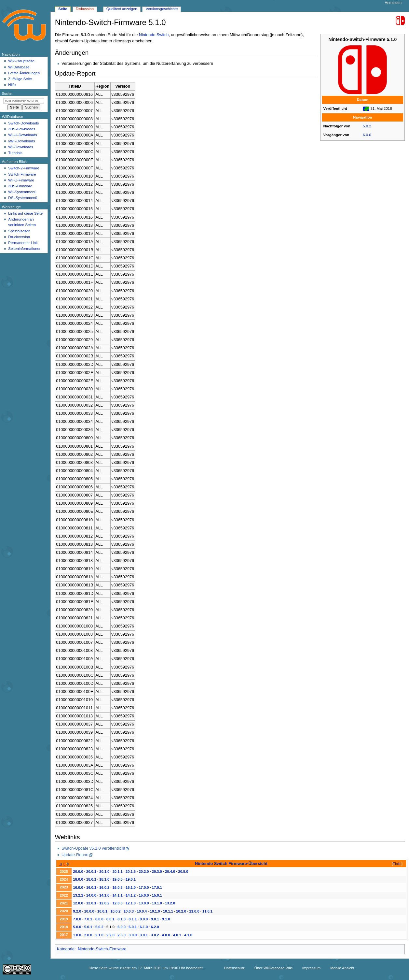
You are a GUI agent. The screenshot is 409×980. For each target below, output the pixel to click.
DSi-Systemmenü (23, 198)
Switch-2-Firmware (24, 168)
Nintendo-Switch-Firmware (102, 949)
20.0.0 (78, 872)
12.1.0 (131, 903)
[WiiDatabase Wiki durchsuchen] (24, 101)
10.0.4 (142, 911)
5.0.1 (88, 927)
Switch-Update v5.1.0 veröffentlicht (93, 848)
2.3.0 (122, 935)
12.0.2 (104, 903)
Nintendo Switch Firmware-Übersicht (231, 864)
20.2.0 (144, 872)
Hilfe (12, 85)
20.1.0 (104, 872)
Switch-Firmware (22, 174)
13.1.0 (157, 903)
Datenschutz (235, 968)
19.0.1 (131, 879)
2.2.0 (110, 935)
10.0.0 (89, 911)
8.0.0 (99, 919)
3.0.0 (133, 935)
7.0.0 (77, 919)
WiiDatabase (19, 67)
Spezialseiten (19, 231)
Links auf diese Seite (25, 213)
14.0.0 (91, 895)
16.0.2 (104, 887)
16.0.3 (118, 887)
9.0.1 (155, 919)
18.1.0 (104, 879)
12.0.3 (118, 903)
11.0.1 (207, 911)
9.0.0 (144, 919)
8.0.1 (110, 919)
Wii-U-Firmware (21, 180)
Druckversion (19, 237)
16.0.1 (91, 887)
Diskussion (85, 9)
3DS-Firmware (20, 186)
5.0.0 (77, 927)
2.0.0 (88, 935)
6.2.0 (155, 927)
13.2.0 (170, 903)
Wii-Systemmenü (22, 192)
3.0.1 (144, 935)
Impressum (312, 968)
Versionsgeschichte (162, 9)
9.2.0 (77, 911)
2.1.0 (99, 935)
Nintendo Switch (154, 35)
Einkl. (397, 864)
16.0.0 (78, 887)
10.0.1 (102, 911)
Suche (7, 94)
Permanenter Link (23, 243)
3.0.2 (155, 935)
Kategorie (66, 949)
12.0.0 (78, 903)
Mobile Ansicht (342, 968)
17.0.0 (144, 887)
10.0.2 (115, 911)
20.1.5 (131, 872)
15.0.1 (157, 895)
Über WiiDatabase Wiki (273, 968)
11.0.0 (194, 911)
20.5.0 (183, 872)
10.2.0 (181, 911)
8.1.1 (133, 919)
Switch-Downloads (23, 123)
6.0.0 (367, 135)
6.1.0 (144, 927)
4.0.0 (166, 935)
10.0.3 (129, 911)
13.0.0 (144, 903)
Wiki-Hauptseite (21, 61)
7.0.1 (88, 919)
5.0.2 (367, 126)
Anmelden (393, 3)
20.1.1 (118, 872)
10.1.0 (155, 911)
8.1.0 (122, 919)
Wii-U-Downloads (22, 135)
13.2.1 (78, 895)
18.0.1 (91, 879)
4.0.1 (177, 935)
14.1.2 (131, 895)
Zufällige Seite (20, 79)
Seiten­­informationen (25, 249)
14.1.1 (118, 895)
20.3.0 (157, 872)
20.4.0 (170, 872)
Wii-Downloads (20, 147)
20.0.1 (91, 872)
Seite (63, 9)
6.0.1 (133, 927)
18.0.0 (78, 879)
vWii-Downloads (21, 141)
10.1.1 (168, 911)
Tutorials (15, 153)
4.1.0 (188, 935)
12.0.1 (91, 903)
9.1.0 (166, 919)
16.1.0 (131, 887)
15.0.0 (144, 895)
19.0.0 (118, 879)
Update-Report (75, 855)
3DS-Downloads (22, 129)
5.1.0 (110, 927)
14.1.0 (104, 895)
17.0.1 (157, 887)
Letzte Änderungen (24, 73)
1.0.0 (77, 935)
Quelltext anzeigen (122, 9)
